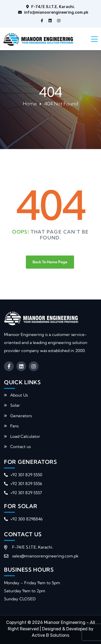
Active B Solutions (50, 635)
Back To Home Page (50, 262)
